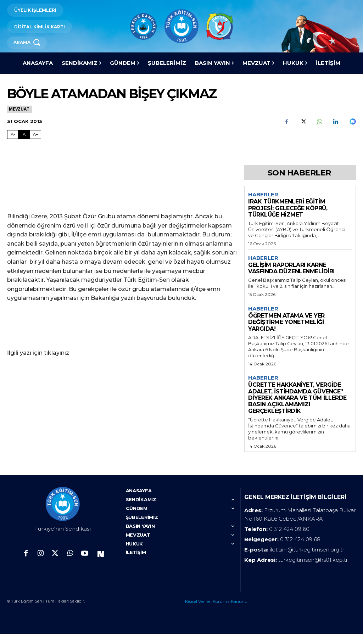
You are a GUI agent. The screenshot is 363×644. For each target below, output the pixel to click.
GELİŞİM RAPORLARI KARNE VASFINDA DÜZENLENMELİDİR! (291, 268)
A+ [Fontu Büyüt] (36, 134)
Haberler (263, 195)
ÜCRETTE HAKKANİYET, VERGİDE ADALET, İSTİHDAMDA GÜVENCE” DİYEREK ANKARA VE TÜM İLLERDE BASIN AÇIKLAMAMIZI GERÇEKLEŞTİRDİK (297, 398)
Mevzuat (19, 109)
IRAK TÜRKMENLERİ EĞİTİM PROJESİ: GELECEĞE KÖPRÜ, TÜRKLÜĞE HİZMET (288, 208)
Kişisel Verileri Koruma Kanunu (216, 612)
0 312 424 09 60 (289, 539)
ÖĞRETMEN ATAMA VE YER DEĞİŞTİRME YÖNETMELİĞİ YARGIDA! (286, 322)
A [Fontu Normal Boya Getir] (24, 134)
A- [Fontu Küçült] (13, 134)
